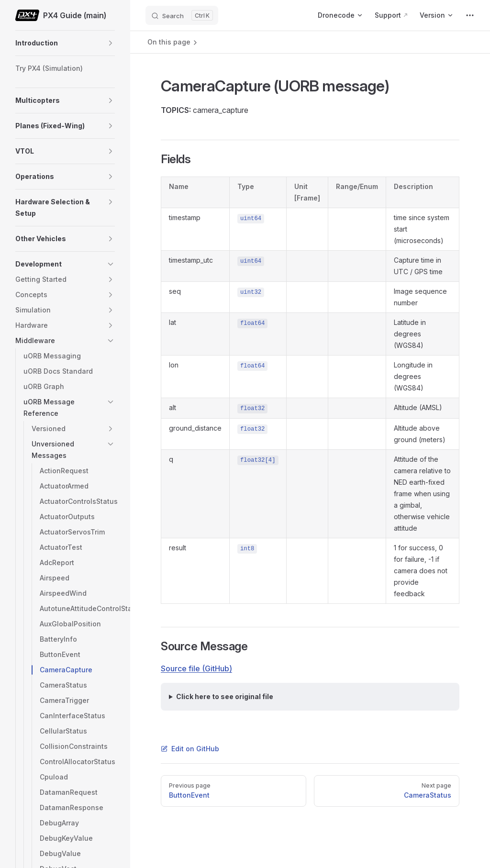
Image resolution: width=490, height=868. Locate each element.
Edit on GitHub (190, 749)
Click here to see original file (225, 696)
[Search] (182, 15)
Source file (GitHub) (196, 668)
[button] (111, 43)
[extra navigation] (470, 15)
